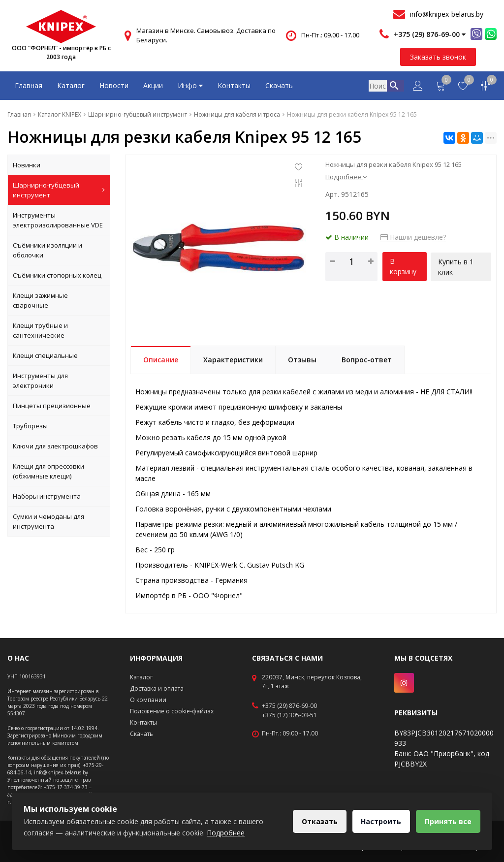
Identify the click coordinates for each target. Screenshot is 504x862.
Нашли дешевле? (413, 237)
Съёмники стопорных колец (57, 275)
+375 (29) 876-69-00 (289, 706)
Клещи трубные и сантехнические (40, 330)
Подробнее (346, 177)
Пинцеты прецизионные (52, 406)
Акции (153, 85)
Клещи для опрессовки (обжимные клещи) (48, 471)
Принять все (448, 821)
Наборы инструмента (47, 496)
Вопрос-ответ (367, 360)
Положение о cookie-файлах (172, 711)
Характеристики (233, 360)
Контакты (234, 85)
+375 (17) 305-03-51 (289, 715)
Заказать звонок (438, 57)
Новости (114, 85)
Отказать (317, 821)
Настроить (379, 821)
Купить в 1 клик (456, 266)
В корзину (403, 266)
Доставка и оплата (157, 688)
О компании (148, 700)
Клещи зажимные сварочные (40, 300)
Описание (161, 360)
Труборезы (30, 426)
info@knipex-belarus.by (447, 14)
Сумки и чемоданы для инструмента (48, 521)
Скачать (279, 85)
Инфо (190, 85)
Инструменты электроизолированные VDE (58, 220)
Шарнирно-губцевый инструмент (59, 190)
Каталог (71, 85)
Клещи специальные (45, 355)
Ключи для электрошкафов (55, 446)
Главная (29, 85)
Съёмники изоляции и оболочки (47, 250)
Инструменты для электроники (40, 381)
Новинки (27, 165)
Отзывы (302, 360)
